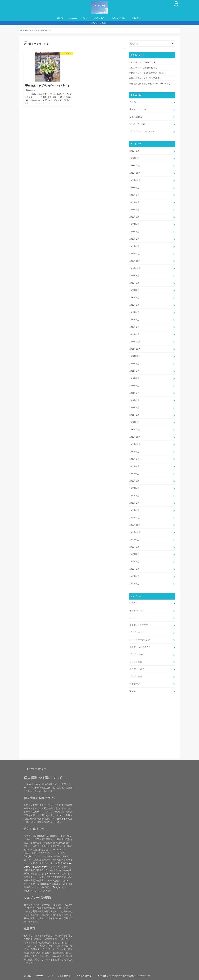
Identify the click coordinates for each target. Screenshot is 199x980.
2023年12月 (135, 166)
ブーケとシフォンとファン (142, 131)
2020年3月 (134, 496)
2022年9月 (134, 276)
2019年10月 (135, 532)
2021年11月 (135, 349)
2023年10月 (135, 180)
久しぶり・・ (135, 62)
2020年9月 (134, 452)
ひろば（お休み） (99, 18)
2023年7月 (134, 202)
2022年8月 (134, 283)
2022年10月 (135, 268)
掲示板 (133, 691)
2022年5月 (134, 305)
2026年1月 (134, 151)
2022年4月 (134, 312)
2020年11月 (135, 437)
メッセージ (135, 684)
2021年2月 (134, 415)
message (73, 18)
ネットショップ (137, 610)
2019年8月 (134, 547)
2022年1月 (134, 334)
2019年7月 (134, 554)
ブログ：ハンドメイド (140, 647)
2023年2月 (134, 239)
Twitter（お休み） (100, 23)
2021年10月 (135, 356)
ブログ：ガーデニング (140, 640)
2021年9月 (134, 364)
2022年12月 (135, 254)
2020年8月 (134, 459)
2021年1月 (134, 422)
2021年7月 (134, 378)
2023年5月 (134, 217)
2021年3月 (134, 408)
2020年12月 (135, 430)
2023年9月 (134, 188)
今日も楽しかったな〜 (139, 84)
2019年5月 (134, 569)
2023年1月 (134, 246)
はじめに (61, 18)
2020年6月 (134, 474)
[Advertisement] (164, 726)
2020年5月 (134, 481)
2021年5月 (134, 393)
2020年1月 (134, 510)
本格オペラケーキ (137, 73)
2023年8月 (134, 195)
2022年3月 (134, 320)
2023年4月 (134, 224)
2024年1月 (134, 158)
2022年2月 (134, 327)
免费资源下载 (155, 73)
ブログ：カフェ (137, 632)
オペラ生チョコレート (140, 124)
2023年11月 (135, 173)
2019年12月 (135, 518)
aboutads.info (53, 874)
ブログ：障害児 (137, 669)
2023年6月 (134, 210)
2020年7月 (134, 466)
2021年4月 (134, 400)
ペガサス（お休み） (119, 18)
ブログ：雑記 (136, 676)
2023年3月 (134, 232)
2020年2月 (134, 503)
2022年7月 (134, 290)
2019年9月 (134, 540)
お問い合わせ (137, 18)
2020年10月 (135, 444)
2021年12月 (135, 342)
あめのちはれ (128, 976)
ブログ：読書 (136, 662)
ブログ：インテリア (139, 625)
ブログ (85, 18)
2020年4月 (134, 488)
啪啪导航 (149, 68)
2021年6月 (134, 386)
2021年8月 (134, 371)
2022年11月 (135, 261)
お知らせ (134, 603)
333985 (148, 62)
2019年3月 (134, 584)
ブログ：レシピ (137, 654)
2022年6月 (134, 298)
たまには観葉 (136, 117)
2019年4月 (134, 576)
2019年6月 (134, 562)
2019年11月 (135, 525)
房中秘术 (153, 78)
